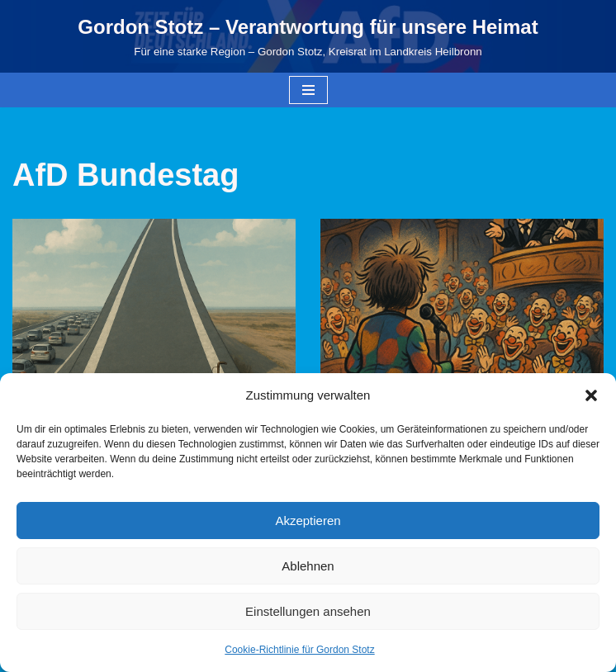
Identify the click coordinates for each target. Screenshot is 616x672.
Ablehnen (308, 566)
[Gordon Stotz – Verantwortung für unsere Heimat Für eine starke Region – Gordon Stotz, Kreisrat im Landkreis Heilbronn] (308, 36)
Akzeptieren (308, 521)
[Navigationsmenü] (308, 90)
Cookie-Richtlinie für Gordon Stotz (299, 650)
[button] (591, 395)
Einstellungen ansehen (308, 611)
